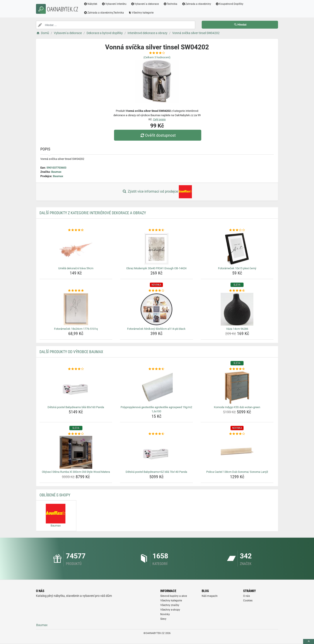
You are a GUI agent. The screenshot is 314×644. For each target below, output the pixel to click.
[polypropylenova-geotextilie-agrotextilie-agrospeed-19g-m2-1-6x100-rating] (156, 369)
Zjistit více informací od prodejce (157, 192)
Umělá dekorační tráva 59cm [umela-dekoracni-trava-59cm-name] (76, 268)
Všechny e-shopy (170, 610)
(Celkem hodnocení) (157, 57)
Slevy (163, 619)
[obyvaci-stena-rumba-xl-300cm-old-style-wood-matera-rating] (76, 434)
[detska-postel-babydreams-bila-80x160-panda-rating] (76, 369)
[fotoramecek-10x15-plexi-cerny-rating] (237, 230)
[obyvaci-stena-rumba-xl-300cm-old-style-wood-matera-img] (76, 452)
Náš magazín (210, 596)
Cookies (248, 601)
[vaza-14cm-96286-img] (237, 309)
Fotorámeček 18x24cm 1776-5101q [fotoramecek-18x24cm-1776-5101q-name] (76, 329)
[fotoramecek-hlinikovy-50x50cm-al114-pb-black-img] (156, 309)
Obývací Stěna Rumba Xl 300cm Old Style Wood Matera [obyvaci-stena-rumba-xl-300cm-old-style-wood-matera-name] (76, 472)
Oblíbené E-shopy (55, 495)
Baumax (56, 172)
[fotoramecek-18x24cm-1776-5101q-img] (76, 309)
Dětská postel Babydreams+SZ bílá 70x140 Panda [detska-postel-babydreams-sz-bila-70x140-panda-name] (156, 472)
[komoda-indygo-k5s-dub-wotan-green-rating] (237, 369)
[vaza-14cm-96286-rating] (237, 291)
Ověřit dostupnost (158, 135)
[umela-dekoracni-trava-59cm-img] (76, 249)
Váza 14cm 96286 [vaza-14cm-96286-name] (237, 329)
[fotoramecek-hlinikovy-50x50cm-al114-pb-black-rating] (156, 291)
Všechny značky (170, 605)
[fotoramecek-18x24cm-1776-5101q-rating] (76, 291)
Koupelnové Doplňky (231, 4)
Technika (172, 4)
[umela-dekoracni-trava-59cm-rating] (76, 230)
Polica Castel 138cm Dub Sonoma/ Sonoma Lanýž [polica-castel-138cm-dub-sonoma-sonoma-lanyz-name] (237, 472)
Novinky (165, 614)
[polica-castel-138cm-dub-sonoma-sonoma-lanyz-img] (237, 452)
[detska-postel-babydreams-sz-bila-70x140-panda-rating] (156, 434)
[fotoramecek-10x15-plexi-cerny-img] (237, 249)
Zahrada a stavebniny (198, 4)
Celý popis (159, 119)
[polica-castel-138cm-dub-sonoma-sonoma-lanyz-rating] (237, 434)
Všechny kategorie (142, 13)
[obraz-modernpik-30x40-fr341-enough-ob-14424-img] (156, 249)
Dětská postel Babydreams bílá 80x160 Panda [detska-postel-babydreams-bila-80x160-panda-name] (76, 407)
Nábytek (92, 4)
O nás (247, 596)
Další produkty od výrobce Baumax (71, 352)
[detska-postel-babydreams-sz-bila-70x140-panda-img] (156, 452)
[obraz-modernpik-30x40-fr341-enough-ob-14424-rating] (156, 230)
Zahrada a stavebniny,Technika (105, 13)
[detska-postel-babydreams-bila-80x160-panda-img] (76, 388)
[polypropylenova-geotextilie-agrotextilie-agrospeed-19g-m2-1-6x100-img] (156, 388)
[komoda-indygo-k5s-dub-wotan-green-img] (237, 388)
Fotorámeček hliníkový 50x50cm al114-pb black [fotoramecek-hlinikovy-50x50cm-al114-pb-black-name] (156, 329)
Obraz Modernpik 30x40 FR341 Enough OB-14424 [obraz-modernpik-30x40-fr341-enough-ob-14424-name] (156, 268)
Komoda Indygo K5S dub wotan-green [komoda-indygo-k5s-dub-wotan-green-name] (237, 407)
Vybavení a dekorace (146, 4)
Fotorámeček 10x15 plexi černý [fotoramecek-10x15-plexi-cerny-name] (237, 268)
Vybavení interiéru (116, 4)
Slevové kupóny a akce (174, 596)
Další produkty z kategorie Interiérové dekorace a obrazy (93, 213)
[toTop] (309, 641)
